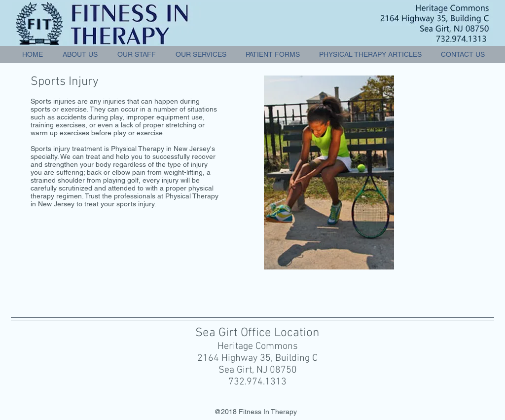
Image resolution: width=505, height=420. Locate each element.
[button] (201, 54)
